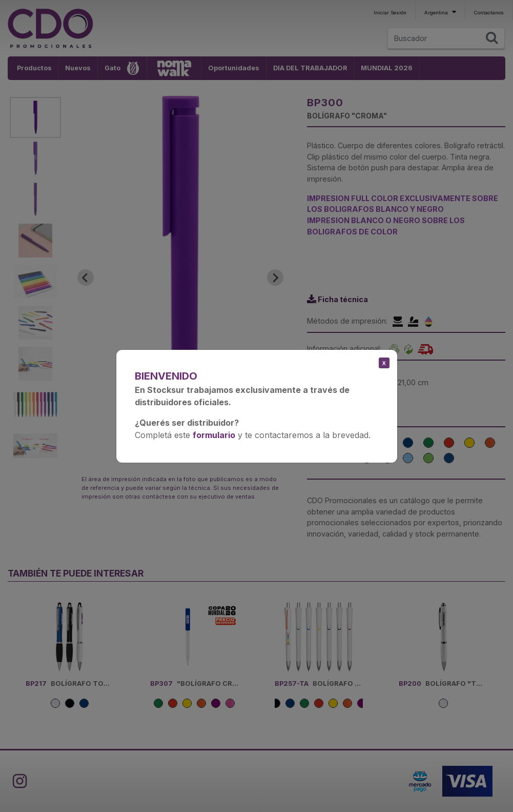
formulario (214, 435)
